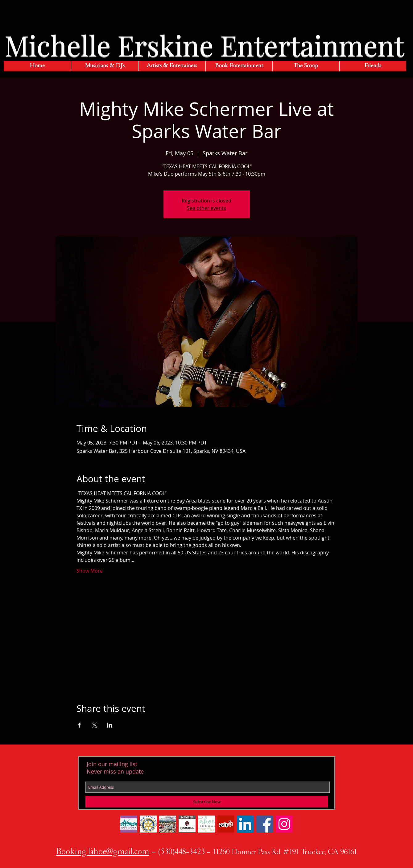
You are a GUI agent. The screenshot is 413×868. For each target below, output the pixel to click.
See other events (206, 208)
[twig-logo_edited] (206, 824)
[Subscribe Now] (207, 802)
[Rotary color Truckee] (148, 824)
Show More (90, 571)
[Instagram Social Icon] (284, 824)
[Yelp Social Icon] (226, 824)
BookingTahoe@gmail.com (103, 852)
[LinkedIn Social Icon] (245, 824)
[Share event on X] (95, 725)
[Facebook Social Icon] (265, 824)
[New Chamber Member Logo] (187, 824)
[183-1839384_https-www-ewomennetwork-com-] (129, 824)
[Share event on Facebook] (79, 725)
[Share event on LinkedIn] (110, 725)
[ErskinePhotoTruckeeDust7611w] (168, 824)
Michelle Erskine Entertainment (204, 45)
